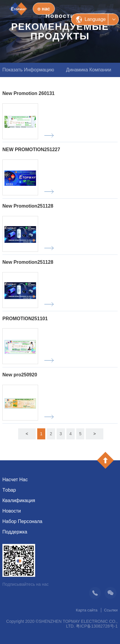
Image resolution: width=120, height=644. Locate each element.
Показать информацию (28, 70)
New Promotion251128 (28, 206)
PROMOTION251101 (25, 319)
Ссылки (111, 610)
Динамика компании (89, 70)
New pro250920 (20, 375)
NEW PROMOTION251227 (31, 149)
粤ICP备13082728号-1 (97, 626)
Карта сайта (87, 610)
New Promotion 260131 (28, 93)
